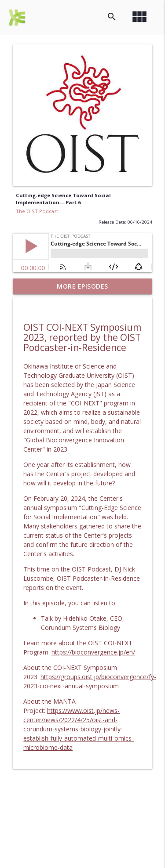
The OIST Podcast (37, 211)
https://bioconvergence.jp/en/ (93, 652)
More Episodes (82, 286)
